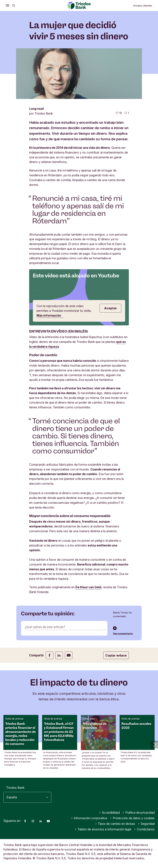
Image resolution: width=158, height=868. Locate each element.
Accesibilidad (109, 813)
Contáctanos (144, 829)
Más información (50, 315)
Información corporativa (89, 818)
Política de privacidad (139, 813)
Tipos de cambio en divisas (115, 824)
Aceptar (110, 308)
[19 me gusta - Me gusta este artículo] (119, 113)
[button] (154, 745)
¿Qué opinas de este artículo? (45, 627)
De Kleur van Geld (88, 587)
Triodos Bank (15, 788)
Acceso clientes (143, 6)
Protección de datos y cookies (132, 818)
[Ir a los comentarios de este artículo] (127, 113)
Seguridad (146, 824)
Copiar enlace (116, 655)
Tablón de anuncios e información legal (103, 829)
